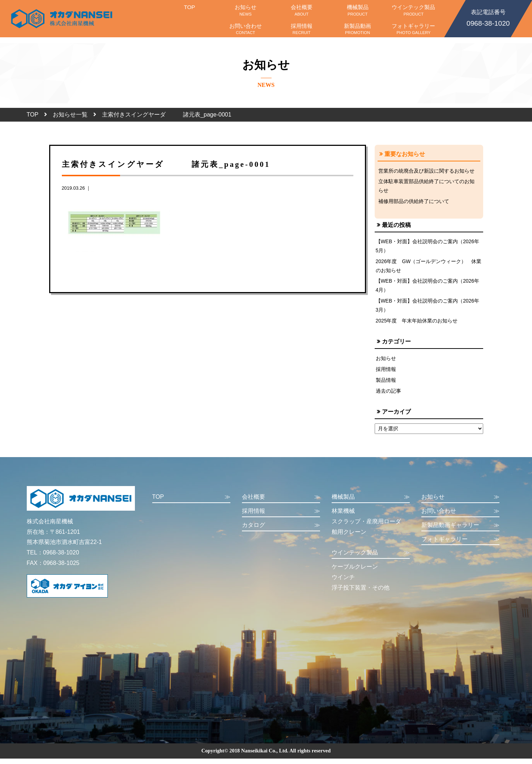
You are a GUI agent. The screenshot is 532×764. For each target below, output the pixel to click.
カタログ (281, 531)
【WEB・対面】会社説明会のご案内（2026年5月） (428, 248)
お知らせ (245, 10)
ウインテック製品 (414, 10)
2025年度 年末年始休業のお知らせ (417, 324)
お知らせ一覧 (70, 115)
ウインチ (343, 583)
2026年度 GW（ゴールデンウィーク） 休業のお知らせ (427, 268)
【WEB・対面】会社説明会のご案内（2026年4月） (428, 288)
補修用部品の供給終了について (414, 202)
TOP (189, 10)
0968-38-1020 (488, 17)
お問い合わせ (245, 29)
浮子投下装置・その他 (361, 593)
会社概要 (301, 10)
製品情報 (386, 385)
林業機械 (343, 516)
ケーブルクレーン (355, 572)
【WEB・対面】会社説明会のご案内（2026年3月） (428, 309)
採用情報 (301, 29)
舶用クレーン (349, 537)
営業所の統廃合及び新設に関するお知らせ (426, 171)
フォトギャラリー (414, 29)
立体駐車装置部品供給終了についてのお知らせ (426, 186)
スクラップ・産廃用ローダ (366, 527)
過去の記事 (388, 396)
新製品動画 (357, 29)
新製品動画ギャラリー (460, 531)
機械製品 (357, 10)
